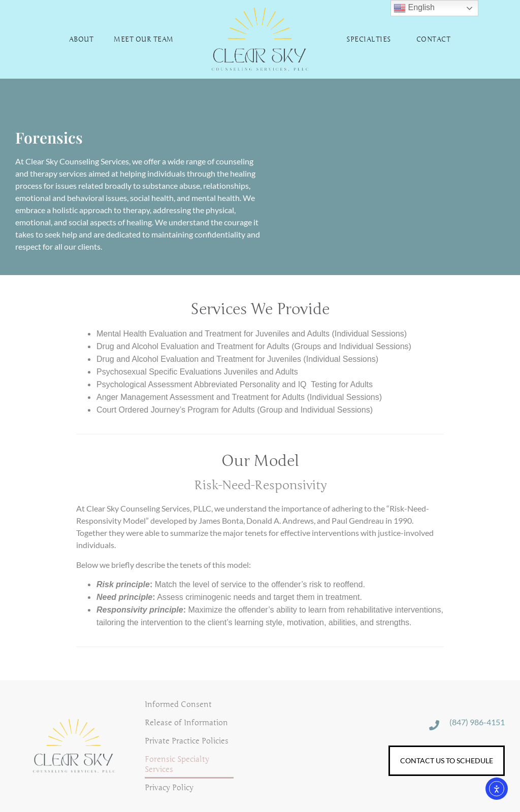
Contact (434, 39)
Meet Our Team (144, 39)
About (82, 39)
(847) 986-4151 (477, 722)
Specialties (371, 40)
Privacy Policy (169, 788)
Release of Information (186, 723)
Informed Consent (178, 704)
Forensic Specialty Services (177, 764)
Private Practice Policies (187, 741)
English (414, 8)
